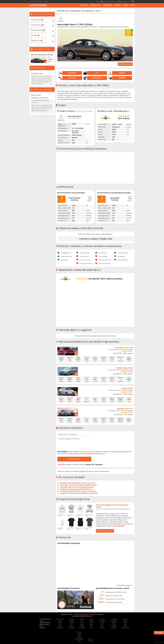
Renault (125, 619)
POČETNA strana (63, 11)
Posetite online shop (105, 531)
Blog (125, 5)
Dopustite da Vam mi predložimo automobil (79, 493)
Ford (82, 623)
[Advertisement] (150, 43)
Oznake (118, 5)
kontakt (46, 1)
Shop (132, 5)
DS (71, 624)
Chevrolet (60, 628)
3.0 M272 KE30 (74, 118)
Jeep (92, 623)
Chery (60, 626)
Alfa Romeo (60, 619)
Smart (125, 626)
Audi (60, 621)
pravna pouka (39, 1)
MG (102, 624)
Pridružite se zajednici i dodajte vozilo (96, 239)
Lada (92, 628)
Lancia (102, 619)
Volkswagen (79, 639)
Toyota (79, 637)
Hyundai (82, 628)
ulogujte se (62, 465)
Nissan (114, 623)
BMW (60, 623)
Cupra (71, 623)
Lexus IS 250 (127, 388)
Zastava (91, 639)
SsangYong (125, 628)
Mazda (102, 628)
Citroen (71, 621)
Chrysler (72, 619)
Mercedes (114, 619)
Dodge (82, 619)
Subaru (79, 632)
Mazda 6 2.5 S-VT (125, 409)
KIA (92, 626)
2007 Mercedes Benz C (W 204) (42, 55)
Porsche (114, 628)
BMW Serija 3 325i (125, 368)
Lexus (102, 623)
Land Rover (102, 621)
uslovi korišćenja (45, 623)
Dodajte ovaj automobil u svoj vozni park (78, 483)
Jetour (92, 624)
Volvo (79, 641)
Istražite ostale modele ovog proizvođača (78, 491)
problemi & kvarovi (83, 111)
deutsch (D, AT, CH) (127, 1)
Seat (125, 624)
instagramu (119, 526)
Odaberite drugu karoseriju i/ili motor (76, 489)
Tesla (79, 636)
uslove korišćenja (86, 454)
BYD (60, 624)
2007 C (98, 11)
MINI (102, 626)
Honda (82, 626)
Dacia (71, 626)
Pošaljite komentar (74, 459)
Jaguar (92, 621)
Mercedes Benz (88, 11)
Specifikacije (95, 5)
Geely (82, 624)
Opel (114, 624)
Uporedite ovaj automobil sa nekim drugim (78, 485)
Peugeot (114, 626)
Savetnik (84, 5)
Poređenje (107, 5)
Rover (125, 621)
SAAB (125, 623)
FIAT (82, 621)
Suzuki (79, 634)
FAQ (41, 626)
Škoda (90, 641)
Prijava (100, 1)
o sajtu (32, 1)
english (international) (111, 1)
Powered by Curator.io (124, 585)
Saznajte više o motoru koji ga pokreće (77, 487)
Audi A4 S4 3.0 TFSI (124, 348)
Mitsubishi (114, 621)
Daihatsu (71, 628)
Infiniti (92, 619)
